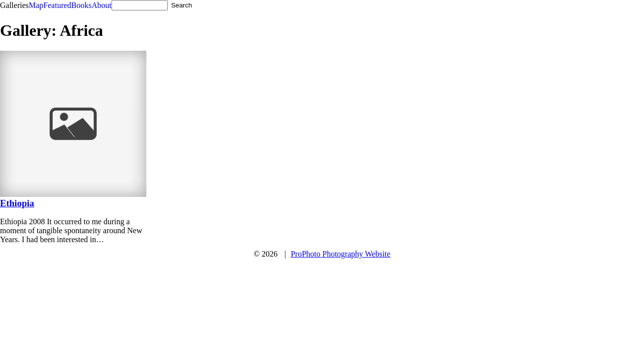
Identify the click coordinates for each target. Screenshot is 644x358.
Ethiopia (17, 203)
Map (36, 5)
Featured (57, 5)
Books (81, 5)
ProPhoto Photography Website (340, 254)
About (102, 5)
